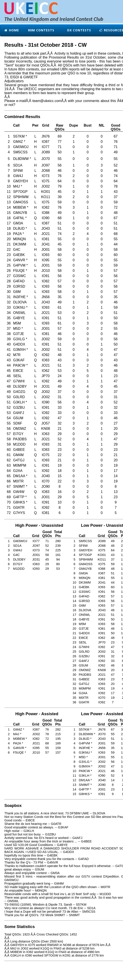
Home (11, 30)
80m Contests (41, 30)
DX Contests (79, 30)
